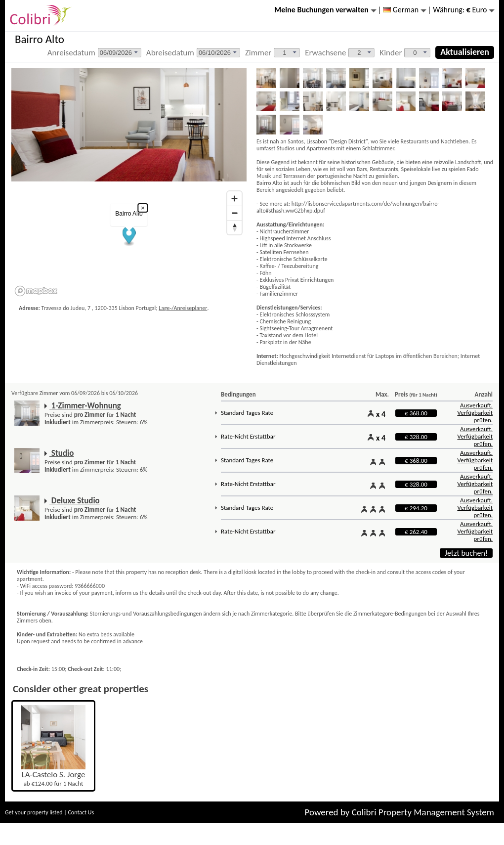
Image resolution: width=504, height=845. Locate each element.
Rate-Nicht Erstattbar (248, 436)
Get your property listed (34, 812)
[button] (129, 237)
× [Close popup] (143, 208)
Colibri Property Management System (423, 812)
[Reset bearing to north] (234, 227)
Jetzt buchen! (466, 553)
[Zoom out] (234, 213)
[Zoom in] (234, 199)
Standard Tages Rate (247, 413)
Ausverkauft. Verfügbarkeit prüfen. (475, 413)
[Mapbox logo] (36, 291)
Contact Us (81, 812)
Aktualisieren (465, 52)
